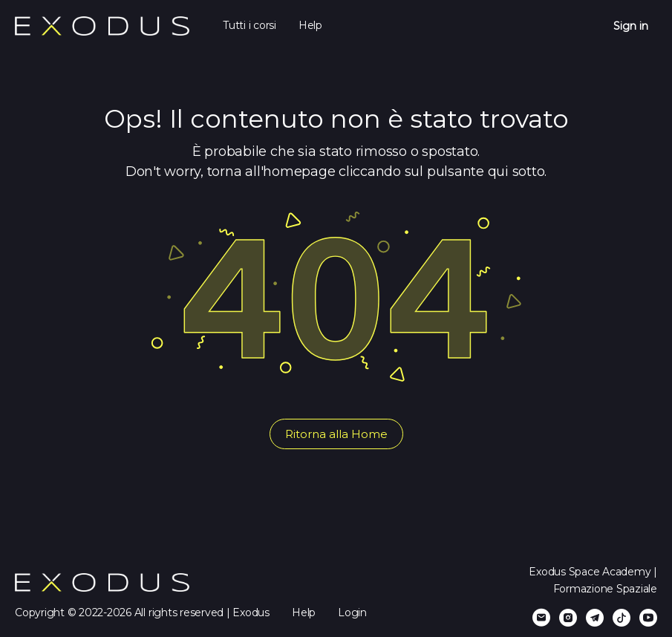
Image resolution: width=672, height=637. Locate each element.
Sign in (631, 26)
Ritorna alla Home (336, 434)
